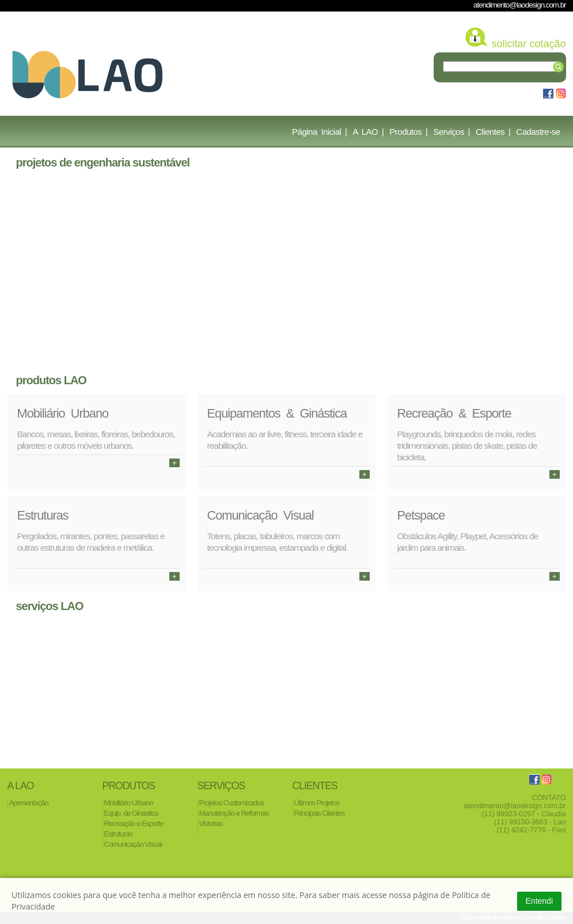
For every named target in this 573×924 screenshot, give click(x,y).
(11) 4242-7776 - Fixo (531, 830)
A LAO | (368, 132)
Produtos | (408, 132)
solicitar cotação (528, 44)
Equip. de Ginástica (131, 813)
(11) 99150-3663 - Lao (530, 822)
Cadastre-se (538, 132)
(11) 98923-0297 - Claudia (523, 814)
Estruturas (118, 834)
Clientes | (493, 132)
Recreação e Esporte (134, 823)
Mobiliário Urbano (129, 803)
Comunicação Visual (133, 844)
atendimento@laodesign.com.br (519, 5)
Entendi (539, 901)
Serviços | (451, 132)
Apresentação (29, 803)
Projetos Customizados (232, 803)
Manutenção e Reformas (234, 813)
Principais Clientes (320, 813)
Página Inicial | (319, 132)
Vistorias (211, 823)
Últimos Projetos (317, 803)
